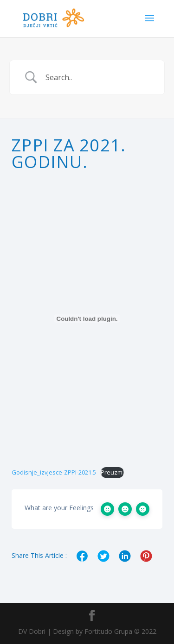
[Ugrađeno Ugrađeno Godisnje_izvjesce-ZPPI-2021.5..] (87, 319)
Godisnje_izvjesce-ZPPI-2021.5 (54, 472)
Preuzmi (112, 472)
